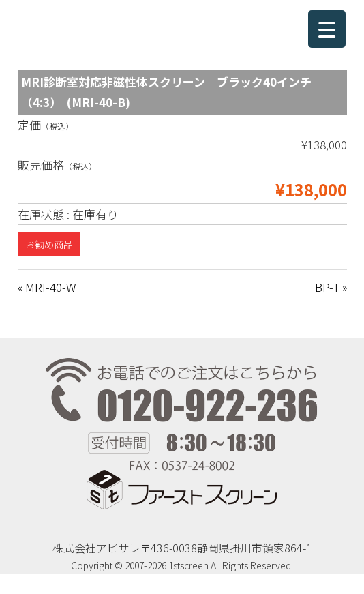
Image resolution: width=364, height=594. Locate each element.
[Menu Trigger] (327, 29)
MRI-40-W (50, 287)
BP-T (327, 287)
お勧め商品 (49, 244)
